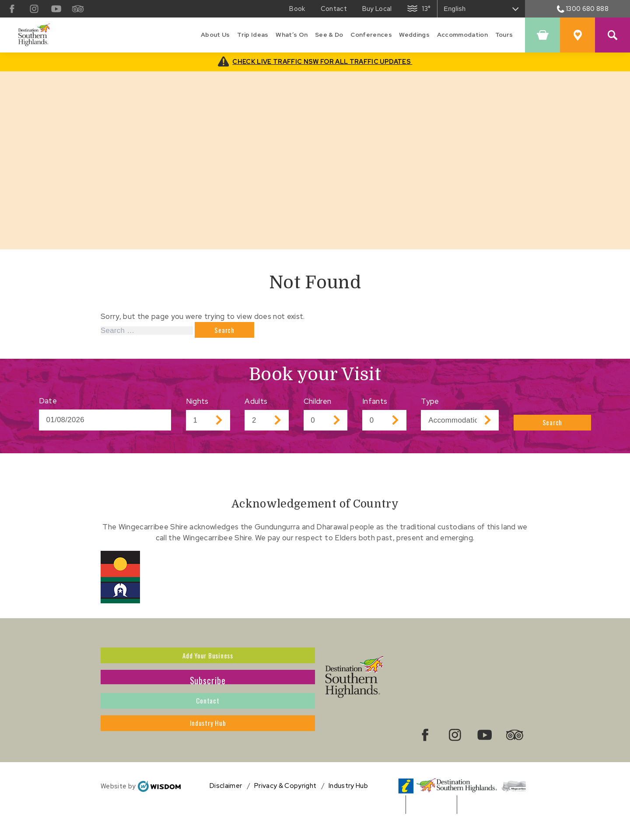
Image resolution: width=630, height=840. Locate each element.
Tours (504, 35)
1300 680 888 (583, 9)
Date (48, 405)
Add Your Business (208, 662)
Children (318, 405)
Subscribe (208, 692)
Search (553, 424)
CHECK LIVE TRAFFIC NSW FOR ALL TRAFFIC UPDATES (322, 61)
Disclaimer (226, 809)
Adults (256, 405)
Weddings (414, 35)
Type (430, 405)
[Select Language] (481, 9)
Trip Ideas (253, 35)
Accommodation (462, 35)
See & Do (329, 35)
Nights (197, 405)
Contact (208, 721)
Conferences (371, 35)
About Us (215, 35)
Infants (375, 405)
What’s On (292, 35)
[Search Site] (612, 35)
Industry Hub (208, 751)
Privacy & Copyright (285, 809)
